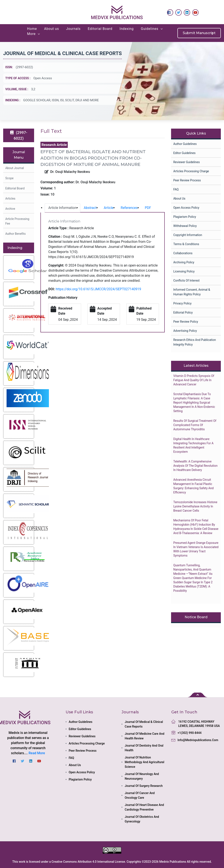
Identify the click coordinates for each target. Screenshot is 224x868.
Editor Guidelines (184, 153)
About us (51, 29)
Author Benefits (15, 234)
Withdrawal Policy (185, 226)
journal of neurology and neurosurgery (142, 776)
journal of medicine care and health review (144, 736)
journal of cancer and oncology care (140, 795)
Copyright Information (188, 235)
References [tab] (129, 208)
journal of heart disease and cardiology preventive (144, 807)
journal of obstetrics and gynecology (142, 819)
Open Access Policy (186, 208)
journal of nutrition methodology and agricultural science (144, 762)
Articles (10, 199)
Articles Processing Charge (191, 171)
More (31, 34)
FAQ (176, 189)
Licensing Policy (184, 271)
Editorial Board (100, 29)
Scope (9, 178)
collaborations (183, 253)
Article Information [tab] (62, 208)
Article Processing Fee (17, 221)
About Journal (15, 168)
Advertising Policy (185, 331)
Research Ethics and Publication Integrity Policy (194, 342)
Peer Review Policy (186, 322)
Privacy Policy (182, 303)
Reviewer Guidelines (186, 162)
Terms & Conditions (186, 244)
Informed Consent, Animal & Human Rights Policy (192, 292)
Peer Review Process (187, 180)
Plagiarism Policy (185, 217)
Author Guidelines (185, 144)
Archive (10, 209)
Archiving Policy (184, 262)
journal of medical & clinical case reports (144, 724)
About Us (179, 199)
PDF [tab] (148, 208)
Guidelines (149, 29)
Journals (73, 29)
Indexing (127, 29)
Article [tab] (109, 208)
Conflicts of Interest (186, 281)
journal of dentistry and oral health (144, 748)
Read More (37, 753)
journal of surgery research (144, 786)
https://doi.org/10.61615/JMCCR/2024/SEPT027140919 (98, 289)
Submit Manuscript (199, 33)
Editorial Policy (183, 312)
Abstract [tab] (90, 208)
